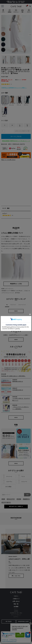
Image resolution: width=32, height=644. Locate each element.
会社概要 (16, 607)
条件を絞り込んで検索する (16, 506)
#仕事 (3, 499)
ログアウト (16, 617)
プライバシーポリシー (16, 615)
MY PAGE (9, 621)
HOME (3, 289)
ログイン (16, 609)
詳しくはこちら (16, 576)
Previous (2, 35)
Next (29, 35)
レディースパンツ (9, 289)
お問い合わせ (16, 601)
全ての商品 (8, 487)
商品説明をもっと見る (16, 284)
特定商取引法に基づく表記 (16, 613)
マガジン (16, 596)
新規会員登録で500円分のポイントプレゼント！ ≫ (16, 141)
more (16, 311)
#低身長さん (26, 499)
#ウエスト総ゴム (6, 503)
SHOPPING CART (23, 621)
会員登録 (16, 611)
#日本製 (19, 499)
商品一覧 (16, 604)
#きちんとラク (11, 499)
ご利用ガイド (16, 599)
